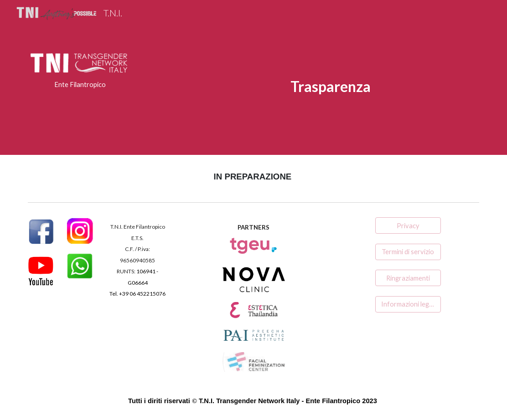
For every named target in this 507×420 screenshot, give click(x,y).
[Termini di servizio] (408, 252)
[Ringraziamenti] (408, 278)
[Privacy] (408, 225)
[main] (80, 85)
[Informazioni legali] (408, 304)
